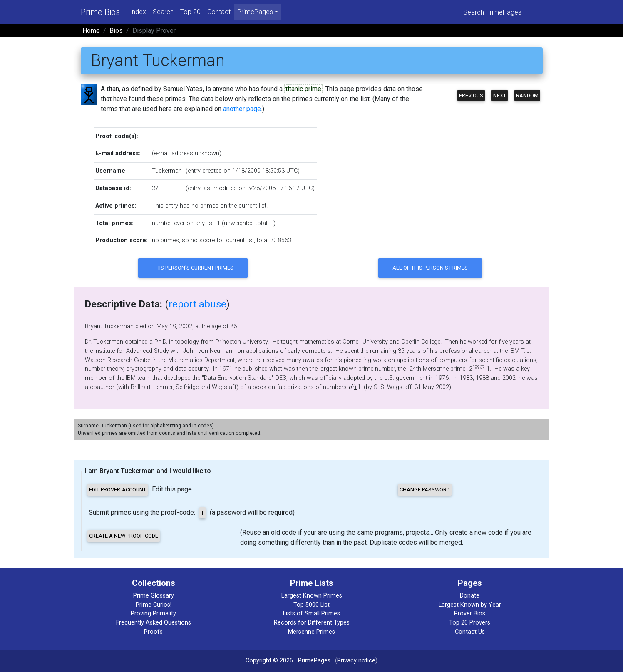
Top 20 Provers (470, 623)
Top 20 (190, 12)
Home (91, 31)
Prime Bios (100, 12)
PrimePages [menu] (255, 12)
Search (163, 12)
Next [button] (500, 95)
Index (138, 12)
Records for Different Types (312, 623)
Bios (116, 31)
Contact (219, 12)
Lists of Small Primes (311, 614)
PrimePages (314, 661)
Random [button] (527, 95)
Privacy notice (356, 661)
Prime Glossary (154, 596)
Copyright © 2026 (269, 661)
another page (242, 109)
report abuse (197, 304)
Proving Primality (153, 614)
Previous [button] (471, 95)
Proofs (153, 632)
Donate (470, 596)
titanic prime (303, 89)
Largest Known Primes (312, 596)
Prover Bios (470, 614)
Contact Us (470, 632)
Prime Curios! (154, 605)
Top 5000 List (311, 605)
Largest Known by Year (470, 605)
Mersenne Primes (311, 632)
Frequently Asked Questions (154, 623)
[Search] (501, 12)
